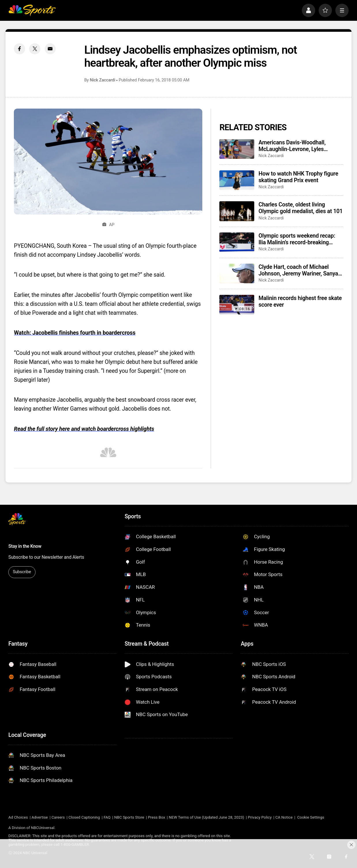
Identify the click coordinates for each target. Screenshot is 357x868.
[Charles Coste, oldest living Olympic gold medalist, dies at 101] (237, 211)
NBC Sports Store (129, 817)
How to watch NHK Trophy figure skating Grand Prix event (298, 177)
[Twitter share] (35, 49)
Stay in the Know (25, 546)
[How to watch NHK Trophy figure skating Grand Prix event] (237, 180)
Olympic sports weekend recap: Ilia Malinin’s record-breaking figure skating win (297, 239)
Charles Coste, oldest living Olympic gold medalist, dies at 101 (301, 208)
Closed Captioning (84, 817)
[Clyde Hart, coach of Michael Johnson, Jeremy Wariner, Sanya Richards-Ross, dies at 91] (237, 273)
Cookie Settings (311, 817)
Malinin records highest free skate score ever (300, 301)
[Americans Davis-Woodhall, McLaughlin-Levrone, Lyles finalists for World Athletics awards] (237, 149)
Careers (58, 817)
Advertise (40, 817)
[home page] (32, 10)
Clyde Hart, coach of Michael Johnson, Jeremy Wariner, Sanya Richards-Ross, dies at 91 (298, 270)
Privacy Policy (260, 817)
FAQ (107, 817)
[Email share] (50, 49)
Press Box (156, 817)
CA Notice (284, 817)
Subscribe (22, 572)
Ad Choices (18, 817)
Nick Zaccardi (102, 80)
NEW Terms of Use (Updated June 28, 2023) (206, 817)
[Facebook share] (19, 49)
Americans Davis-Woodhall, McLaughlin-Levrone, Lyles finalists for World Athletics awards (292, 146)
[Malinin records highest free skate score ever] (237, 305)
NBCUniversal (43, 828)
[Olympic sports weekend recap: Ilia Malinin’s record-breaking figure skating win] (237, 242)
